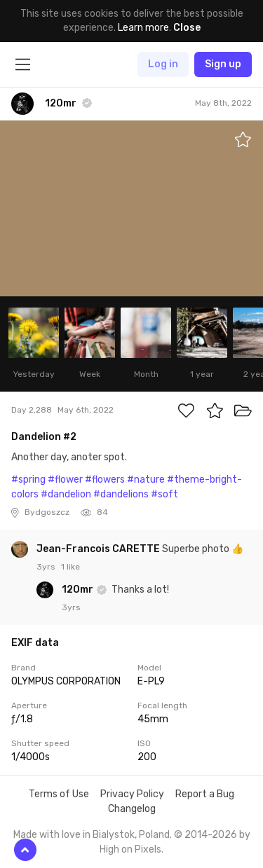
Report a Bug (205, 794)
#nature (146, 480)
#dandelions (121, 494)
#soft (164, 494)
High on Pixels (130, 849)
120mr (79, 590)
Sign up (223, 64)
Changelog (132, 809)
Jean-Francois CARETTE (99, 549)
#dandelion (66, 494)
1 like (70, 567)
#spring (28, 480)
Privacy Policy (132, 794)
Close (187, 28)
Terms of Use (59, 794)
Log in (163, 64)
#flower (65, 480)
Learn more (143, 28)
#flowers (105, 480)
